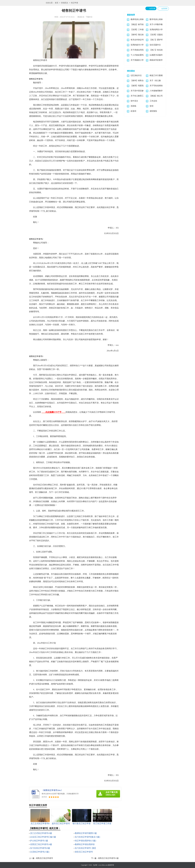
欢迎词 (133, 111)
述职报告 (153, 111)
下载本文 (89, 17)
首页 (57, 3)
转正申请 (74, 3)
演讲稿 (133, 106)
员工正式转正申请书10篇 (41, 833)
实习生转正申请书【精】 (86, 848)
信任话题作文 (155, 45)
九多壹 (95, 865)
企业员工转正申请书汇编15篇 (43, 837)
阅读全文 (81, 17)
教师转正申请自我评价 (85, 844)
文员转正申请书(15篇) (40, 852)
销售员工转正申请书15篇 (108, 858)
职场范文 (65, 3)
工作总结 (153, 101)
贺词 (151, 106)
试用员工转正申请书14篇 (41, 844)
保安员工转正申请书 (84, 852)
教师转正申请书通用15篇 (86, 833)
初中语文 (134, 101)
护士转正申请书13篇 (39, 841)
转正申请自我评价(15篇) (85, 841)
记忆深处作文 (136, 75)
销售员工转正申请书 (44, 858)
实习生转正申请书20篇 (40, 848)
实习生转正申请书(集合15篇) (87, 837)
